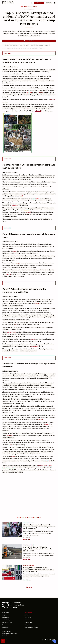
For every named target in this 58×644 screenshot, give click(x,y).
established (36, 199)
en (51, 3)
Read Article (27, 539)
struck (13, 457)
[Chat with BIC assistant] (54, 640)
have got (8, 274)
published (38, 111)
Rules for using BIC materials (31, 627)
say (41, 88)
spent (15, 324)
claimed (37, 303)
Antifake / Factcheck (29, 7)
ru (49, 3)
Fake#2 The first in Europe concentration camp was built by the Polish (24, 48)
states (15, 251)
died (11, 445)
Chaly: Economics (6, 617)
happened (47, 424)
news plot (40, 419)
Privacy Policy (28, 625)
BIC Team (27, 615)
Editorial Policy (28, 622)
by (47, 3)
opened (28, 212)
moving (29, 93)
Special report (6, 627)
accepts (18, 263)
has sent (30, 109)
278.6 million (34, 346)
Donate (39, 3)
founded (27, 210)
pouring (40, 93)
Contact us (5, 639)
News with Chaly (6, 620)
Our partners (28, 617)
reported (47, 461)
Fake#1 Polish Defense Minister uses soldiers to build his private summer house (27, 45)
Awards (27, 620)
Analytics (5, 615)
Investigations (6, 613)
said (22, 196)
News (4, 625)
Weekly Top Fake (10, 332)
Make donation (28, 613)
